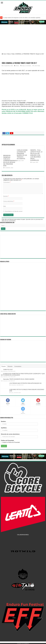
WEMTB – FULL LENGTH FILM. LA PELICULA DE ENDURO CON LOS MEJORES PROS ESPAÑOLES (36, 155)
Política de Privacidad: (8, 440)
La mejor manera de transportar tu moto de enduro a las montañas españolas (22, 18)
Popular (4, 366)
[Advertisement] (23, 247)
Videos (9, 54)
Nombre (6, 196)
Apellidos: (4, 428)
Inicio (4, 54)
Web (5, 206)
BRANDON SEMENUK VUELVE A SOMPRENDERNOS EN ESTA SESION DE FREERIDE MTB (10, 161)
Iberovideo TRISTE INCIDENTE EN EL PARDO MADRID (19, 379)
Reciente (10, 366)
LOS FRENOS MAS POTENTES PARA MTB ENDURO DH (25, 383)
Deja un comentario (27, 66)
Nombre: (4, 421)
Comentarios (18, 366)
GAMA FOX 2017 (8, 370)
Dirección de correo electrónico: (10, 434)
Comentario (7, 182)
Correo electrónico (9, 201)
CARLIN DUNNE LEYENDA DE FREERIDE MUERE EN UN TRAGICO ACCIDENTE (22, 154)
